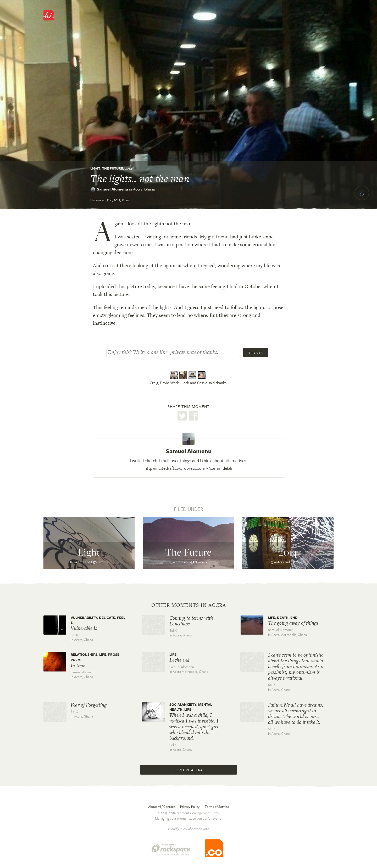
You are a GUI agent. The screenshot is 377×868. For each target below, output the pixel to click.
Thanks (256, 353)
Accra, (144, 189)
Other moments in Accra (189, 605)
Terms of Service (217, 807)
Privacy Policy (190, 807)
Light (95, 168)
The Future (113, 168)
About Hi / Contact (162, 807)
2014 (129, 168)
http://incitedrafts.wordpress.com (175, 468)
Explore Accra (188, 770)
